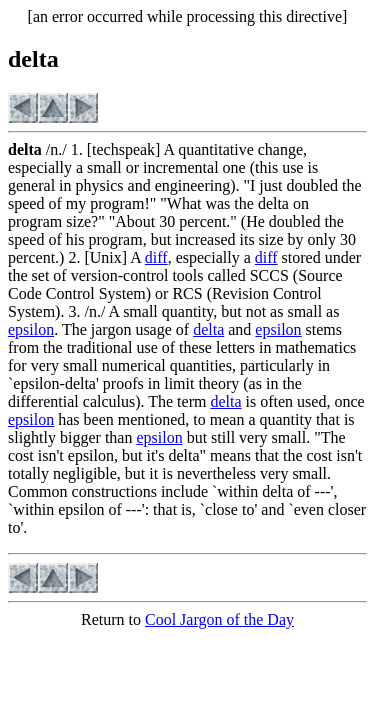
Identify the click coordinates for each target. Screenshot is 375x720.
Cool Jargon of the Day (219, 619)
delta (208, 329)
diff (156, 257)
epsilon (31, 329)
